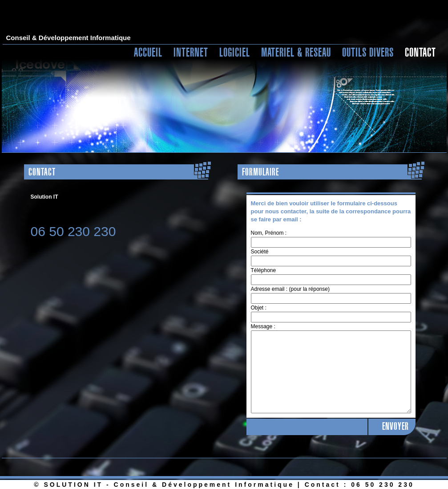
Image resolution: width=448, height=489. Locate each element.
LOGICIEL (235, 52)
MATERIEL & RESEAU (296, 52)
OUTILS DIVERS (368, 52)
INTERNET (191, 52)
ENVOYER (396, 426)
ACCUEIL (148, 52)
